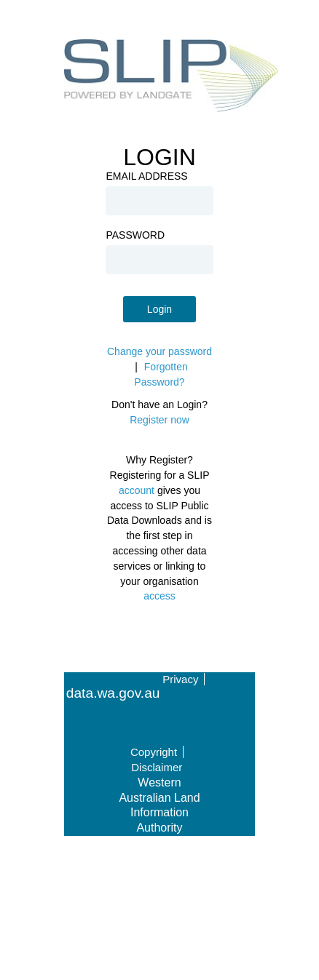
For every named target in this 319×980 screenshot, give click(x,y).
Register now (159, 420)
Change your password (159, 351)
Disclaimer (157, 767)
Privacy (180, 679)
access (159, 596)
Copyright (154, 752)
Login (159, 309)
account (137, 490)
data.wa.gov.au (113, 693)
